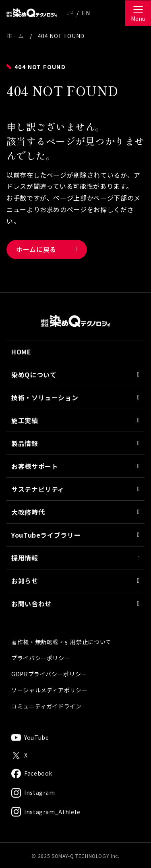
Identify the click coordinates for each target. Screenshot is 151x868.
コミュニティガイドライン (47, 726)
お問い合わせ (75, 624)
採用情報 (75, 578)
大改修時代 (75, 532)
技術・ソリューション (75, 418)
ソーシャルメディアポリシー (49, 710)
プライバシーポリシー (41, 678)
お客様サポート (75, 486)
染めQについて (75, 395)
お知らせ (75, 601)
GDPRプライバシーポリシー (49, 694)
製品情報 (75, 463)
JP (70, 13)
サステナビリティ (75, 509)
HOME (21, 372)
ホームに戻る (36, 249)
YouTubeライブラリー (75, 555)
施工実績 (75, 440)
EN (86, 13)
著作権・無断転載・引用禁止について (61, 662)
